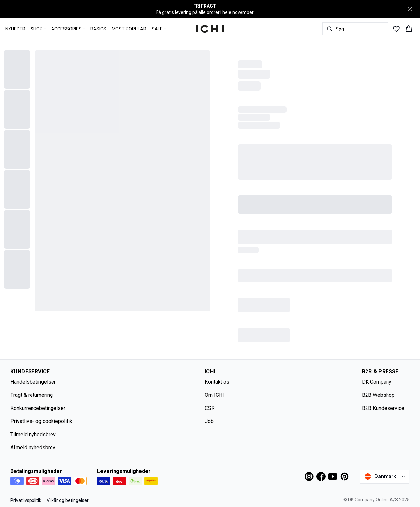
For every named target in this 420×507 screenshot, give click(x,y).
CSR (210, 408)
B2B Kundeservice (383, 408)
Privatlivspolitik (26, 500)
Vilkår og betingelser (68, 500)
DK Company (377, 382)
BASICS (98, 29)
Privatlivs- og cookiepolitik (41, 421)
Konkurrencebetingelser (38, 408)
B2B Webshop (378, 395)
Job (209, 421)
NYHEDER (15, 29)
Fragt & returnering (32, 395)
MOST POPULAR (129, 29)
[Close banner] (410, 9)
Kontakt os (217, 382)
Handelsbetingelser (33, 382)
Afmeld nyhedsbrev (33, 447)
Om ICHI (214, 395)
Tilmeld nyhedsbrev (33, 434)
